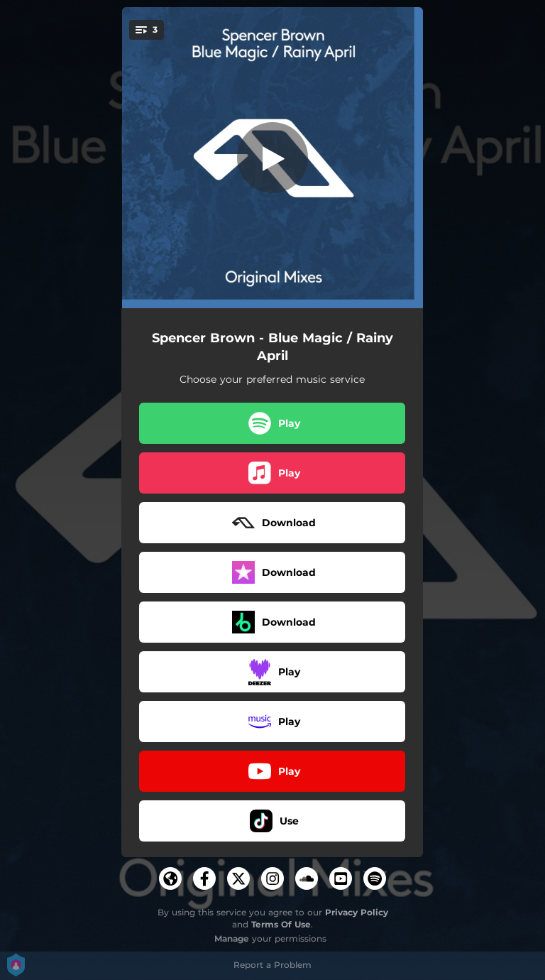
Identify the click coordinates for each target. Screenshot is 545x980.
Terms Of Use (281, 924)
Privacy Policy (357, 912)
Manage (232, 938)
